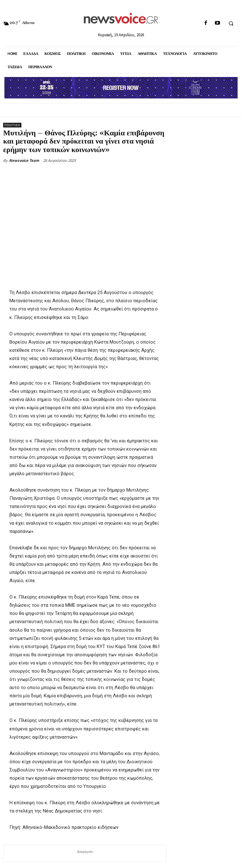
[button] (231, 23)
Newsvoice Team (24, 160)
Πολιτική (12, 125)
